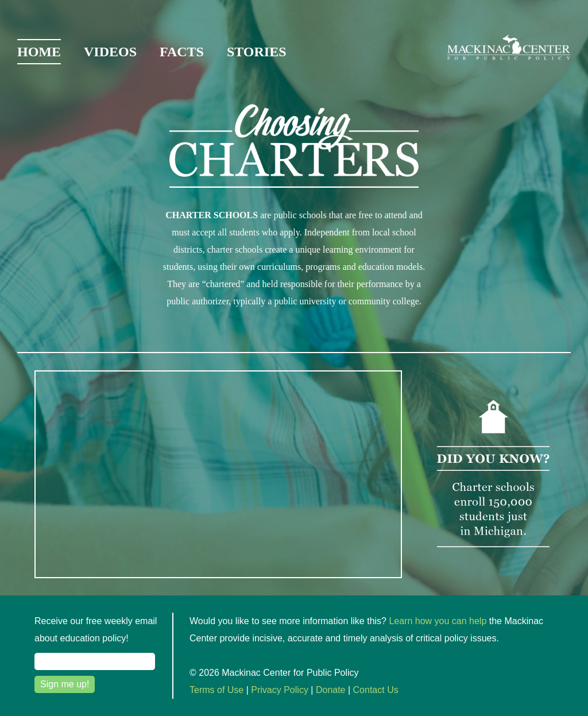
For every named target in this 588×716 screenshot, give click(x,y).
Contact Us (376, 690)
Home (39, 52)
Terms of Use (216, 690)
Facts (182, 52)
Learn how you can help (438, 621)
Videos (110, 52)
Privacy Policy (280, 690)
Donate (331, 690)
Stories (257, 52)
